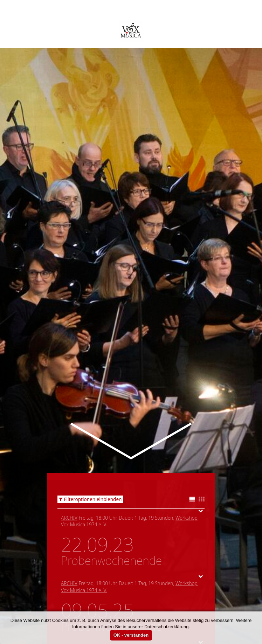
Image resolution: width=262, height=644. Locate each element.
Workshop (187, 451)
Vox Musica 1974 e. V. (84, 458)
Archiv (69, 451)
